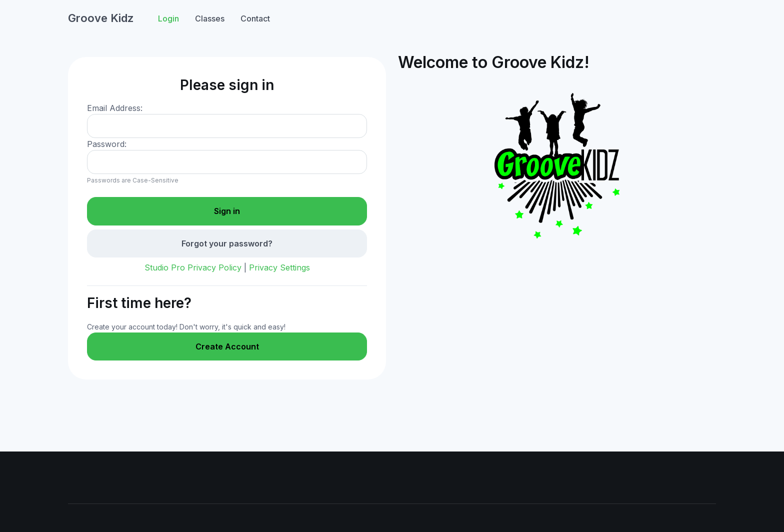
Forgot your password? (227, 243)
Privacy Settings (279, 267)
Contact (255, 18)
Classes (210, 18)
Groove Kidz (101, 18)
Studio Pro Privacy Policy (193, 267)
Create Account (227, 346)
